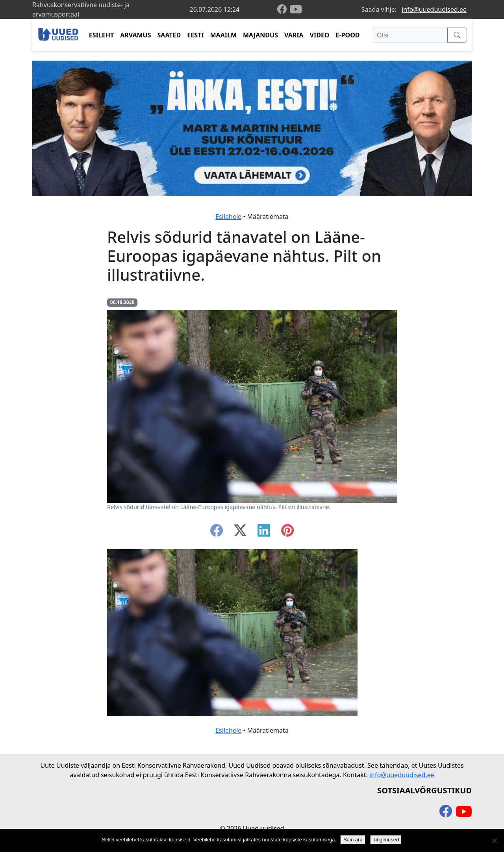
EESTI (195, 35)
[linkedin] (264, 533)
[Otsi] (410, 35)
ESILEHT (101, 35)
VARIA (294, 35)
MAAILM (223, 35)
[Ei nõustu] (494, 841)
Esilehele (228, 217)
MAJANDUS (260, 35)
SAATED (169, 35)
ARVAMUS (135, 35)
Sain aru (353, 840)
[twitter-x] (240, 533)
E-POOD (348, 35)
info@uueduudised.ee (434, 9)
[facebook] (283, 10)
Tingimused (386, 840)
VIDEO (320, 35)
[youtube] (296, 9)
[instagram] (287, 533)
